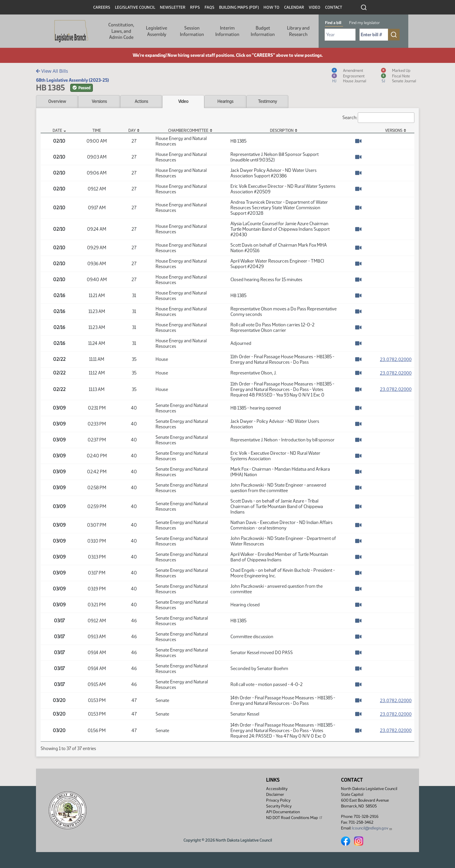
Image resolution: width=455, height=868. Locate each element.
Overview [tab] (57, 101)
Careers (102, 7)
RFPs (195, 7)
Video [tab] (183, 101)
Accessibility (277, 789)
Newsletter (173, 7)
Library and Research (298, 31)
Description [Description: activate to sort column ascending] (282, 130)
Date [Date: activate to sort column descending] (57, 130)
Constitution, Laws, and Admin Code (121, 31)
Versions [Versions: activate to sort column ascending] (394, 130)
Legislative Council (135, 7)
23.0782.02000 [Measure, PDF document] (396, 359)
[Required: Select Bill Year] (340, 35)
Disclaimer (275, 795)
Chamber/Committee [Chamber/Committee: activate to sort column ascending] (188, 130)
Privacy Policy (278, 800)
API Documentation (283, 812)
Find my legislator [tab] (364, 23)
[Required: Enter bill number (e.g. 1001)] (374, 35)
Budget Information (263, 31)
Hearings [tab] (225, 101)
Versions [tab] (99, 101)
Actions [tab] (141, 101)
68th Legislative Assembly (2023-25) (72, 80)
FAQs (210, 7)
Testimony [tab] (268, 101)
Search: (378, 118)
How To (271, 7)
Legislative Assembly (157, 31)
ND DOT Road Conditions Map (295, 818)
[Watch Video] (358, 141)
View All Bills (52, 71)
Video (315, 7)
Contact (334, 7)
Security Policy (279, 806)
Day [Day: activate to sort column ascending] (132, 130)
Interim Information (227, 31)
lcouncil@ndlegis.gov (372, 828)
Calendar (294, 7)
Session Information (192, 31)
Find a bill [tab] (333, 23)
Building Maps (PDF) (239, 7)
